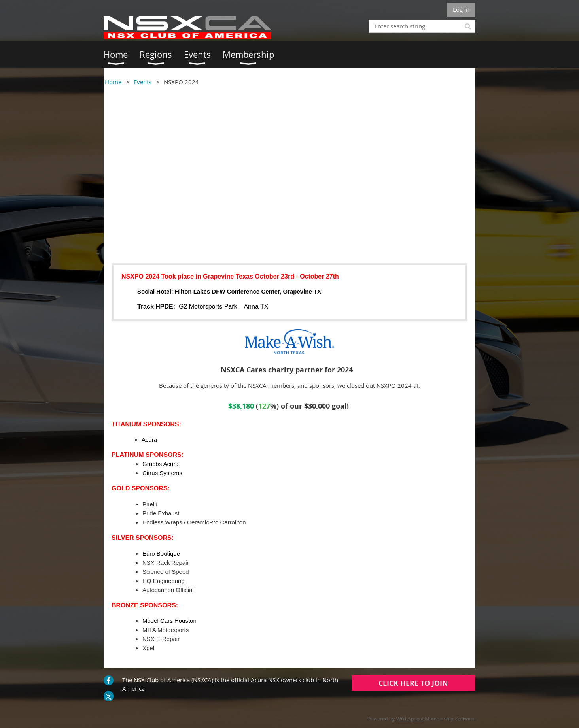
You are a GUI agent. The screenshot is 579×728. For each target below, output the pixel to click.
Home (113, 82)
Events (143, 82)
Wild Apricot (410, 719)
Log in (461, 9)
